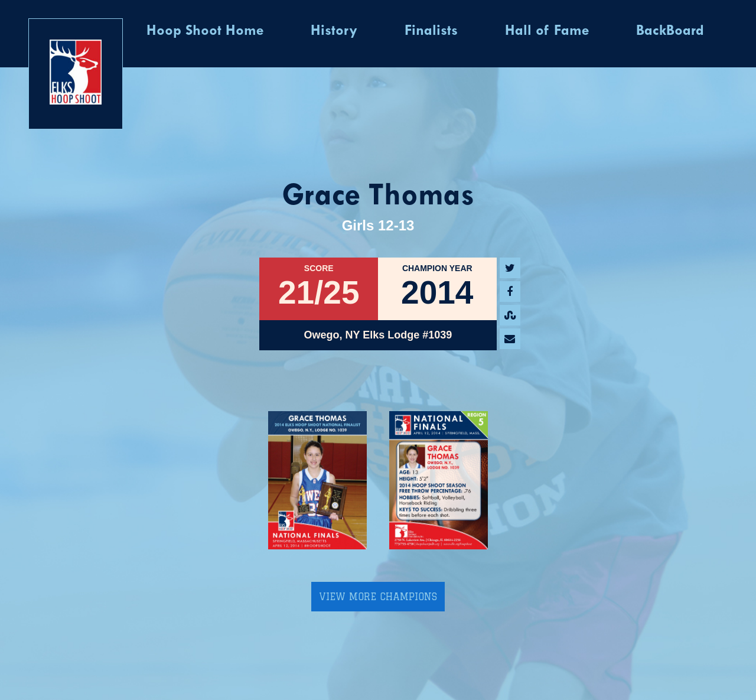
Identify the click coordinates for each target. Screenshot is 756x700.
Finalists (431, 31)
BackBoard (670, 31)
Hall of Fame (547, 31)
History (334, 31)
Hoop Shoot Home (205, 31)
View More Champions (378, 597)
